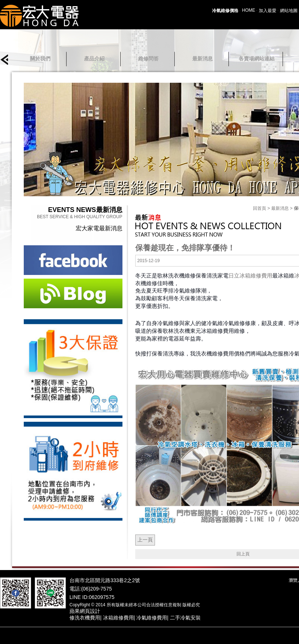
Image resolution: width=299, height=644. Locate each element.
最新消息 (203, 59)
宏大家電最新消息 (99, 228)
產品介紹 (94, 59)
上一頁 (145, 540)
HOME (249, 10)
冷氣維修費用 (152, 618)
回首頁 (260, 208)
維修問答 (148, 59)
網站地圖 (289, 11)
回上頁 (243, 554)
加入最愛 (268, 11)
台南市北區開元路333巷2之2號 (105, 580)
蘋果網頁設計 (85, 611)
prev (6, 60)
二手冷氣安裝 (185, 618)
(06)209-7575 (96, 589)
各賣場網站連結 (257, 59)
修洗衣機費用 (85, 618)
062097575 (102, 597)
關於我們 (40, 59)
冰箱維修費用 (118, 618)
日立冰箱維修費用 (250, 276)
